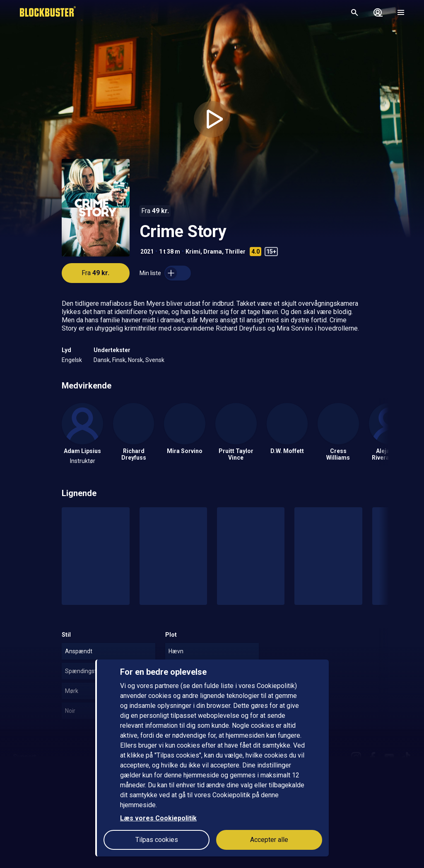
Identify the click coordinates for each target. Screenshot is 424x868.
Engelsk (72, 360)
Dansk (102, 360)
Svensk (155, 360)
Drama (213, 252)
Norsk (135, 360)
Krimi (193, 252)
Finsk (119, 360)
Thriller (235, 252)
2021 (147, 252)
